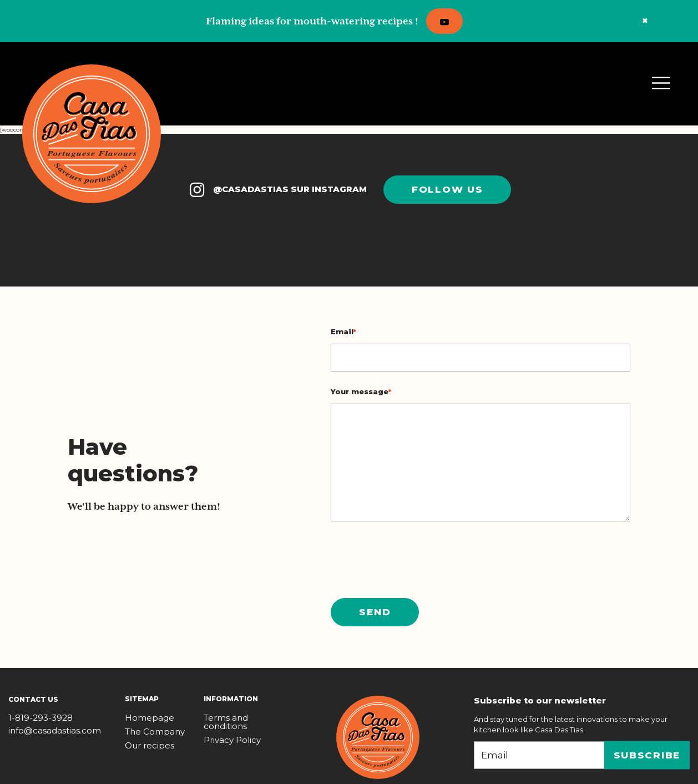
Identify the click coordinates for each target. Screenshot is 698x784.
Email (343, 332)
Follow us (447, 189)
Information (231, 699)
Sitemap (142, 699)
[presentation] (415, 560)
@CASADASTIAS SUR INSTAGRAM (277, 190)
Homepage (150, 718)
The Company (155, 732)
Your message (361, 392)
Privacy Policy (232, 740)
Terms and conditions (226, 722)
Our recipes (150, 745)
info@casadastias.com (55, 730)
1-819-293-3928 (41, 718)
